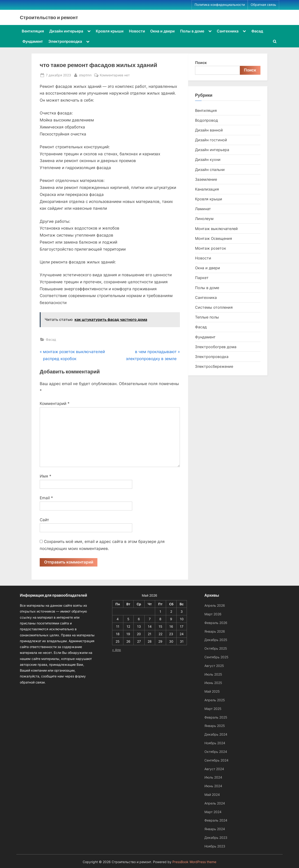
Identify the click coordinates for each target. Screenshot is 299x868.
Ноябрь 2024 (215, 743)
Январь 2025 (215, 726)
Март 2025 (213, 709)
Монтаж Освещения (214, 238)
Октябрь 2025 (216, 648)
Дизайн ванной (209, 130)
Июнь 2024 (213, 786)
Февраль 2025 (216, 717)
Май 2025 (212, 691)
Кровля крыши (110, 31)
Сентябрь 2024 (216, 760)
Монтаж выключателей (216, 229)
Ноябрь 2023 (215, 846)
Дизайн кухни (208, 159)
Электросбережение (214, 366)
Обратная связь (263, 5)
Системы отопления (214, 307)
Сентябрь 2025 (216, 657)
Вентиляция (33, 31)
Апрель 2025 (215, 700)
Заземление (206, 179)
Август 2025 (214, 666)
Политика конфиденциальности (220, 5)
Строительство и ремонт (49, 17)
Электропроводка (65, 41)
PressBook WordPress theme (194, 862)
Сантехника (228, 31)
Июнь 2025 (213, 683)
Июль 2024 (213, 777)
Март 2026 (213, 614)
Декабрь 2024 (216, 734)
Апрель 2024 (215, 803)
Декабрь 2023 (216, 838)
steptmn (85, 75)
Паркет (202, 278)
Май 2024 (212, 795)
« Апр (117, 650)
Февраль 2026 (216, 623)
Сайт (44, 520)
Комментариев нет (115, 75)
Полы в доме (192, 31)
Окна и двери (162, 31)
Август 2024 (214, 769)
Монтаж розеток (211, 248)
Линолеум (204, 219)
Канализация (207, 189)
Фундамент (33, 41)
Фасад (257, 31)
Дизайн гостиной (211, 140)
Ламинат (203, 209)
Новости (137, 31)
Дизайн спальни (210, 170)
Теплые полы (207, 317)
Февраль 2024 (216, 820)
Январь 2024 (215, 829)
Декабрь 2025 (216, 640)
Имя (46, 476)
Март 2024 (213, 812)
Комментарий (55, 404)
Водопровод (206, 120)
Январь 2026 (215, 631)
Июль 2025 (213, 674)
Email (46, 498)
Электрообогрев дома (216, 347)
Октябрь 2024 (216, 752)
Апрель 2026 (215, 605)
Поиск (201, 63)
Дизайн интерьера (66, 31)
